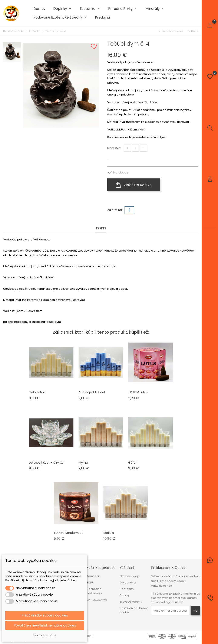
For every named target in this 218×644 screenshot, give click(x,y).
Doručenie (93, 576)
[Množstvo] (128, 148)
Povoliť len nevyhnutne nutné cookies (45, 625)
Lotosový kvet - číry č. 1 (47, 463)
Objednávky (128, 582)
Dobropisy (127, 589)
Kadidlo (109, 533)
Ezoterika (90, 9)
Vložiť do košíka (134, 185)
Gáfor (132, 463)
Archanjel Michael (92, 392)
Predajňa (102, 17)
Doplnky (63, 9)
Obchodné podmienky (94, 591)
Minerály (155, 9)
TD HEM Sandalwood (69, 533)
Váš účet (127, 567)
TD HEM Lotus (138, 392)
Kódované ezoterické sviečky (60, 18)
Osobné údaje (130, 576)
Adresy (125, 595)
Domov (39, 9)
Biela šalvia (37, 392)
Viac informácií (45, 635)
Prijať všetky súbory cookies (45, 615)
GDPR (90, 582)
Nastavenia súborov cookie (134, 610)
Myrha (83, 463)
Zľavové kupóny (131, 602)
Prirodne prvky (123, 9)
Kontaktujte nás (97, 600)
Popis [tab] (101, 228)
